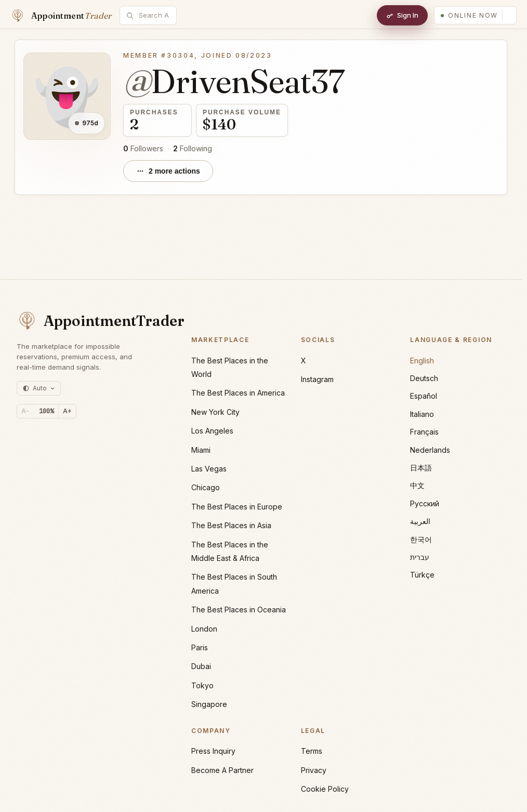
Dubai (201, 666)
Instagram (317, 379)
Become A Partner (222, 770)
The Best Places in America (238, 393)
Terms (312, 751)
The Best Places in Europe (237, 507)
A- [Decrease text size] (25, 411)
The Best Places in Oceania (239, 610)
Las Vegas (209, 469)
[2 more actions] (168, 171)
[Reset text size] (46, 411)
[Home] (61, 16)
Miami (201, 450)
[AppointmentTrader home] (89, 321)
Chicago (206, 487)
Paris (200, 647)
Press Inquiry (213, 751)
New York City (215, 412)
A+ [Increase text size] (67, 411)
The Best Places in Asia (231, 525)
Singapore (209, 704)
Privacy (314, 770)
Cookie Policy (325, 789)
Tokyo (202, 685)
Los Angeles (212, 431)
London (204, 629)
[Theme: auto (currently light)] (39, 388)
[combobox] (154, 15)
